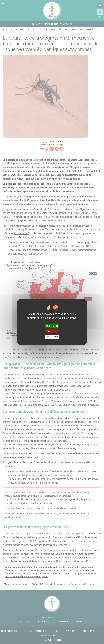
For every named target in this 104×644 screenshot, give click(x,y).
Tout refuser (52, 331)
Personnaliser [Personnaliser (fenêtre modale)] (52, 337)
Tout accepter (52, 326)
